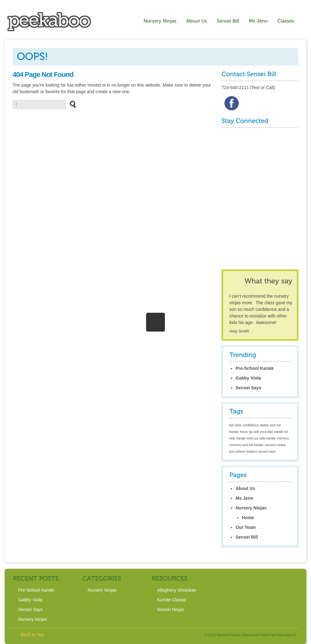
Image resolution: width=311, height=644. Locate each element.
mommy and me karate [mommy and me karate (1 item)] (246, 445)
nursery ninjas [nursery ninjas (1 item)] (275, 445)
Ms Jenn (244, 498)
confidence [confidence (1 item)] (251, 425)
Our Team (246, 527)
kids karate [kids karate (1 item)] (268, 438)
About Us (245, 488)
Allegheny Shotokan (177, 590)
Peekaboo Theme (257, 635)
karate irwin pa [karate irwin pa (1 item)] (247, 438)
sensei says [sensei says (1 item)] (267, 451)
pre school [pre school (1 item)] (237, 451)
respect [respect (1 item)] (251, 451)
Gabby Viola (248, 378)
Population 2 (286, 635)
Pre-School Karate (255, 368)
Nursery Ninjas (251, 508)
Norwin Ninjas (171, 609)
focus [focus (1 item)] (244, 432)
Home (248, 518)
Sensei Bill (247, 537)
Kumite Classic (172, 600)
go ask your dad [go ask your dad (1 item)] (261, 432)
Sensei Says (248, 388)
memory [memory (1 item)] (283, 438)
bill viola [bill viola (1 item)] (235, 425)
